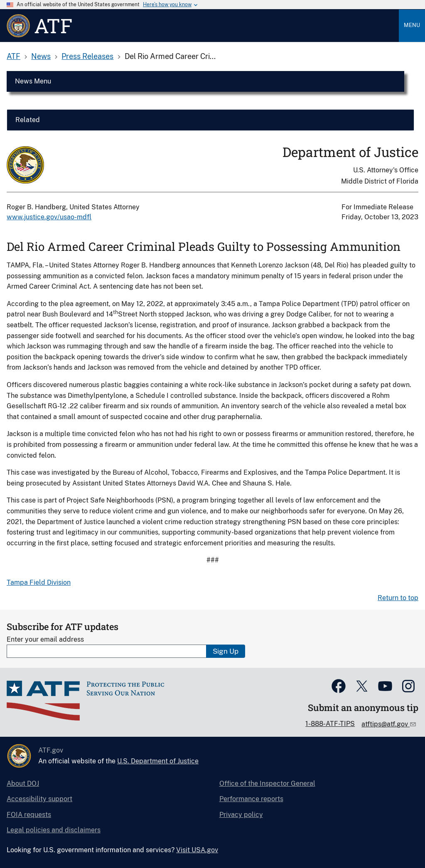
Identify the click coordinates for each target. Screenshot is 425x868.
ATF (14, 56)
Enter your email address (45, 639)
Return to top (398, 598)
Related (28, 120)
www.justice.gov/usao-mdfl (49, 217)
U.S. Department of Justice (158, 761)
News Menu (33, 81)
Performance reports (251, 799)
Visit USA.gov (197, 850)
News (41, 56)
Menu (412, 25)
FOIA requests (29, 815)
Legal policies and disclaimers (54, 830)
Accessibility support (39, 799)
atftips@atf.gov (386, 724)
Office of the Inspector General (267, 783)
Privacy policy (241, 815)
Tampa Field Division (39, 582)
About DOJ (23, 783)
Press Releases (87, 56)
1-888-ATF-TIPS (330, 724)
